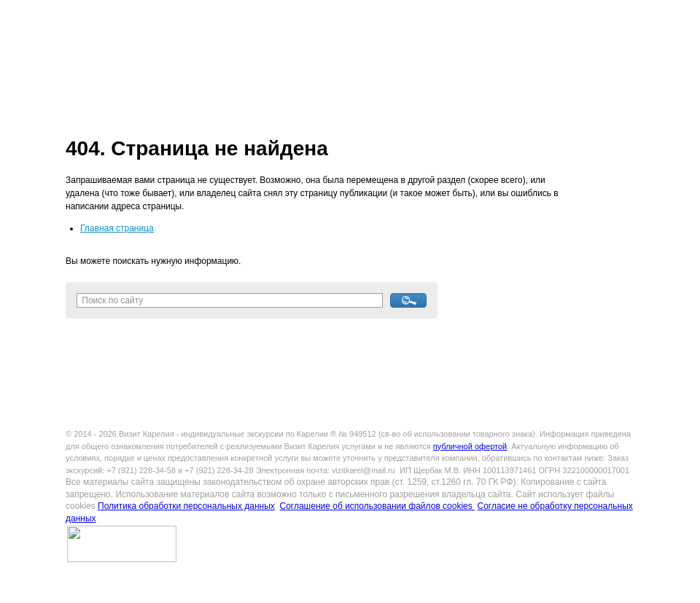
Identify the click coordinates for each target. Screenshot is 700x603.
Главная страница (117, 228)
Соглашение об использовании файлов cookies (377, 506)
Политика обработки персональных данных (186, 506)
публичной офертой (470, 446)
